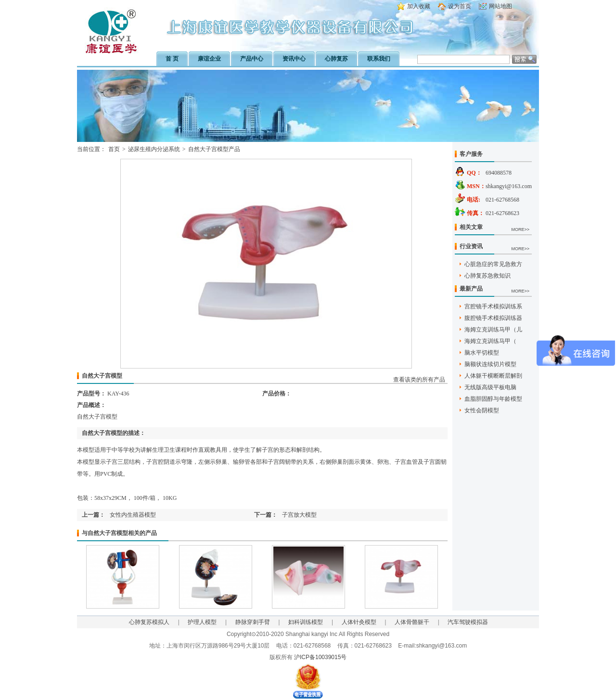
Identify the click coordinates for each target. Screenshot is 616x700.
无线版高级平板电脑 (490, 387)
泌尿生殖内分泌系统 (154, 149)
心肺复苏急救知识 (488, 276)
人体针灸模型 (359, 622)
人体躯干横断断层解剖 (493, 376)
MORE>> (520, 229)
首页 (114, 149)
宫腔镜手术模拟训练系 (493, 306)
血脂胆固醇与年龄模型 (493, 399)
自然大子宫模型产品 (214, 149)
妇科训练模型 (306, 622)
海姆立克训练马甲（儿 (493, 330)
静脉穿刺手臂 (253, 622)
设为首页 (460, 6)
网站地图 (500, 6)
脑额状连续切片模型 (490, 364)
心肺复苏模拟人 (149, 622)
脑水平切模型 (482, 353)
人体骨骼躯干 (412, 622)
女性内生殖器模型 (133, 515)
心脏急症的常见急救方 (493, 264)
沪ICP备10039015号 (320, 657)
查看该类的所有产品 (419, 380)
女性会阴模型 (482, 410)
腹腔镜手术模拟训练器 (493, 318)
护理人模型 (202, 622)
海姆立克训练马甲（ (490, 341)
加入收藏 (419, 6)
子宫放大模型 (299, 515)
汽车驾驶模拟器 (468, 622)
